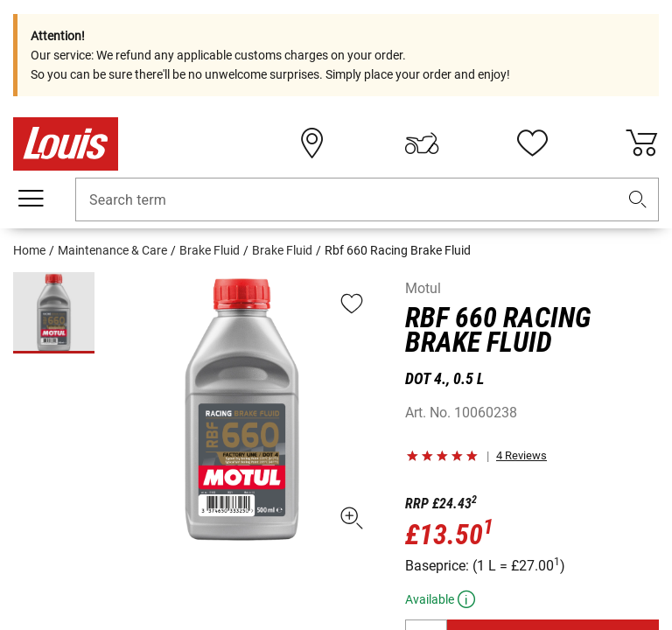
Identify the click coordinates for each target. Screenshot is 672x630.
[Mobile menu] (31, 199)
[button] (638, 200)
